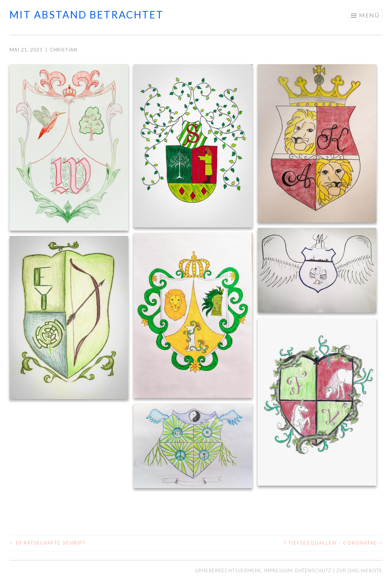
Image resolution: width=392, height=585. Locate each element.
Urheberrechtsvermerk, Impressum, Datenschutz (264, 570)
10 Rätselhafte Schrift (48, 543)
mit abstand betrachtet (87, 15)
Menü (369, 15)
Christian (64, 50)
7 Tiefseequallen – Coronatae (333, 543)
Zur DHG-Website (359, 570)
